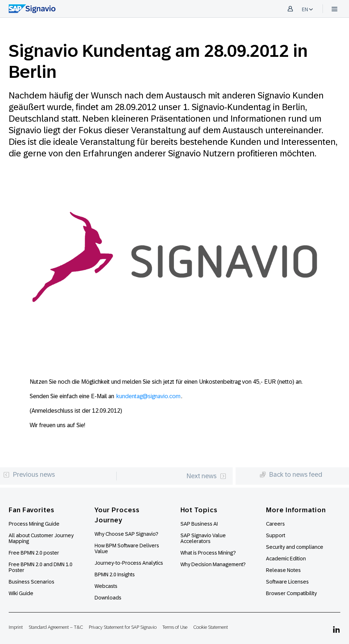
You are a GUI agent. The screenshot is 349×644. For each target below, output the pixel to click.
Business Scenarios (32, 582)
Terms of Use (175, 627)
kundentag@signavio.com (148, 396)
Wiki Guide (21, 593)
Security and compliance (295, 547)
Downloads (108, 598)
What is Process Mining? (208, 553)
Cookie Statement (211, 627)
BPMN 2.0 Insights (115, 574)
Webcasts (106, 586)
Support (276, 535)
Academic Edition (286, 559)
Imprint (16, 627)
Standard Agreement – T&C (56, 627)
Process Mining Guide (34, 524)
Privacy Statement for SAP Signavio (123, 627)
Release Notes (283, 570)
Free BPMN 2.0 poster (34, 553)
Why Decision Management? (213, 564)
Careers (275, 524)
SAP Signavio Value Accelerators (203, 538)
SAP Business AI (199, 524)
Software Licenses (287, 582)
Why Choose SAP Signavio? (126, 534)
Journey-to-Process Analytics (129, 563)
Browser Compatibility (291, 593)
